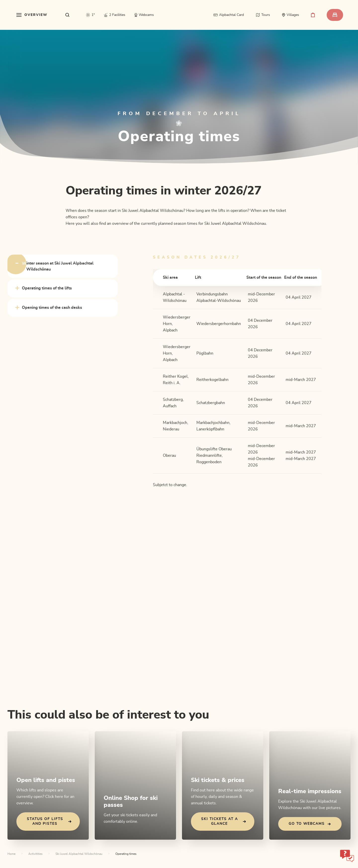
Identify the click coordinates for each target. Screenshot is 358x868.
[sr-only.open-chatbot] (347, 856)
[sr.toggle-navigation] (32, 15)
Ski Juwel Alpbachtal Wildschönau (79, 854)
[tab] (63, 266)
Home (11, 854)
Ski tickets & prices (218, 780)
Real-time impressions (310, 791)
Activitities (35, 854)
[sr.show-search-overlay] (67, 15)
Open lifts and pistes (46, 780)
